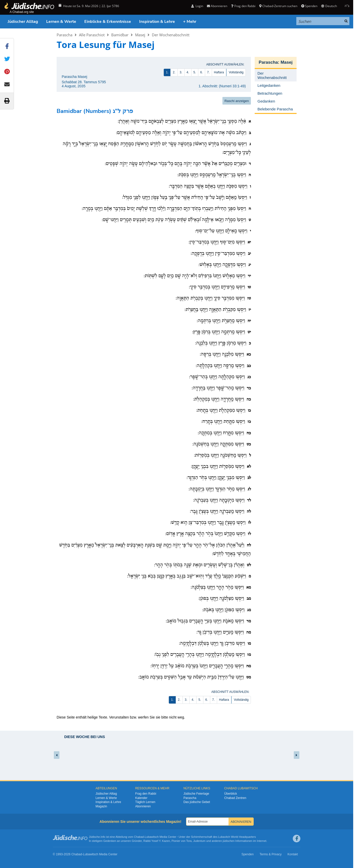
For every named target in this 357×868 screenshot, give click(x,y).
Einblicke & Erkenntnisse (108, 22)
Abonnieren (217, 6)
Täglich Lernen (145, 802)
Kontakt (293, 854)
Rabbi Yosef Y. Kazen (157, 841)
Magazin (101, 806)
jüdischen (229, 841)
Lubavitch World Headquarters (237, 837)
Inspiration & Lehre (157, 22)
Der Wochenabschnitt (171, 35)
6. (202, 72)
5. (195, 72)
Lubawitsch (152, 837)
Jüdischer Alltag (23, 22)
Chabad (139, 837)
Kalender (141, 798)
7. (208, 72)
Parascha (64, 35)
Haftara (219, 72)
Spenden (309, 6)
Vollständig (236, 72)
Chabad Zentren (235, 798)
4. (188, 72)
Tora (189, 841)
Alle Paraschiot (92, 35)
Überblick (231, 794)
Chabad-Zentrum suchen (278, 6)
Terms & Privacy (271, 854)
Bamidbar (120, 35)
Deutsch (329, 6)
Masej (140, 35)
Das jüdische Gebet (197, 802)
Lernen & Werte (61, 22)
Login (197, 6)
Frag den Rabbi (243, 6)
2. (174, 72)
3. (181, 72)
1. (167, 72)
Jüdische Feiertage (196, 794)
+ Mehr (190, 22)
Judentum (199, 841)
